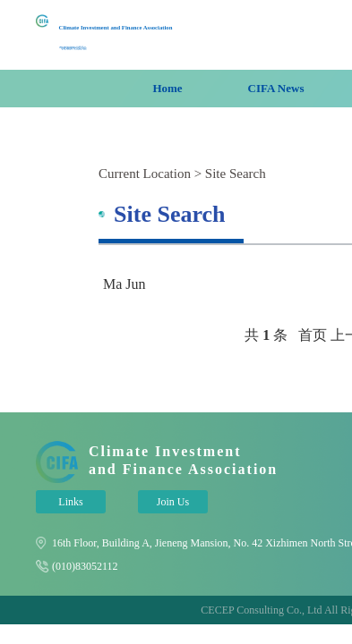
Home (167, 88)
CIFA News (276, 88)
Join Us (173, 502)
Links (70, 502)
